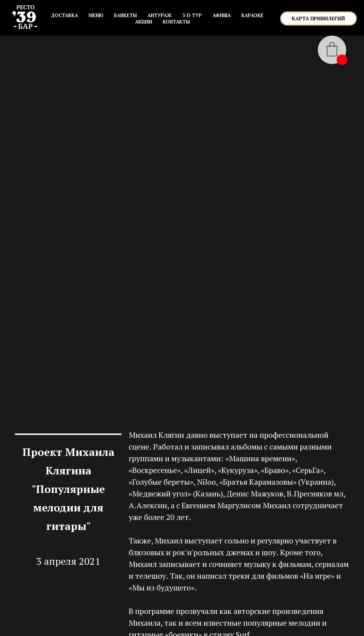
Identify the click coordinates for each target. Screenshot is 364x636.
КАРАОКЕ (252, 15)
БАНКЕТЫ (125, 15)
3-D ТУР (192, 15)
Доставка (64, 15)
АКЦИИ (144, 22)
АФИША (222, 15)
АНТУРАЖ (160, 15)
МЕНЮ (96, 15)
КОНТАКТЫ (176, 22)
